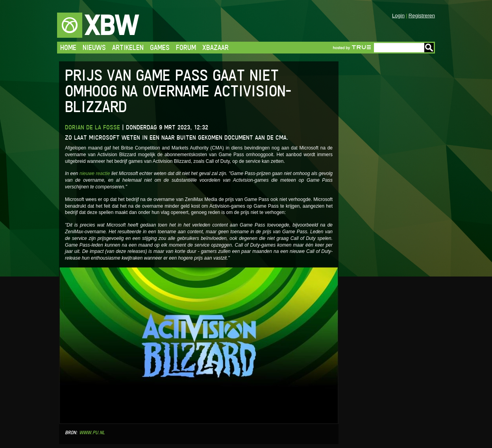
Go (429, 48)
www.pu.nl (92, 432)
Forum (186, 47)
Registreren (422, 16)
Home (68, 47)
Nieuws (94, 47)
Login (398, 16)
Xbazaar (215, 47)
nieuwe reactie (95, 173)
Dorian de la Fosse (92, 127)
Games (160, 47)
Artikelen (128, 47)
